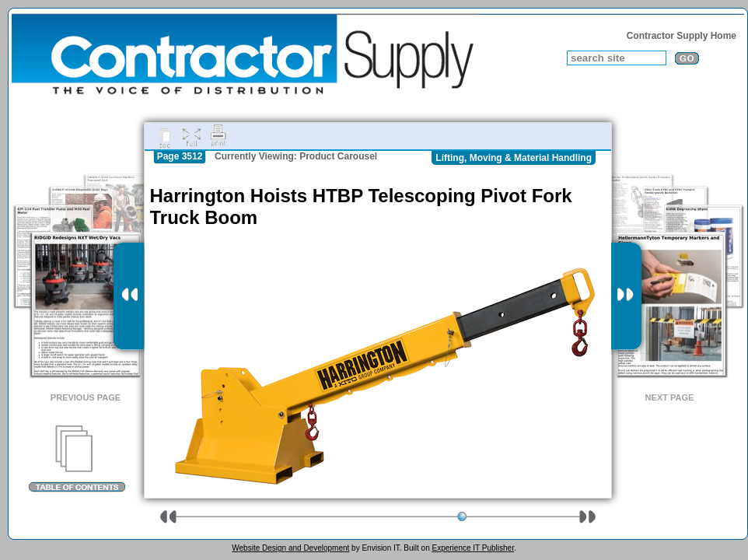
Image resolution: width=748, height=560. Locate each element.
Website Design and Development (290, 548)
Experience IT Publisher (472, 548)
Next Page (670, 397)
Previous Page (86, 397)
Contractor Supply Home (682, 36)
